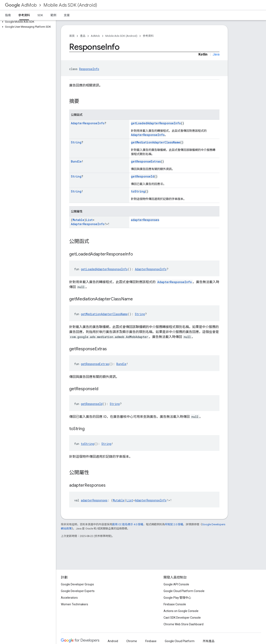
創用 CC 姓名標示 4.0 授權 (128, 524)
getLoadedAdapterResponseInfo (156, 123)
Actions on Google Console (181, 611)
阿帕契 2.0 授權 (174, 524)
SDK (40, 15)
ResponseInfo (89, 69)
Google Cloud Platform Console (184, 591)
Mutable (78, 220)
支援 (67, 15)
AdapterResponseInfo (88, 123)
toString (138, 191)
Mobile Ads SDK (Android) (70, 5)
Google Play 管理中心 (177, 598)
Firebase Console (175, 604)
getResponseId (143, 176)
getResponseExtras (146, 161)
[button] (27, 22)
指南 (8, 15)
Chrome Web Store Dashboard (183, 624)
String (76, 142)
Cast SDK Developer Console (182, 618)
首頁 (72, 36)
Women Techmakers (75, 604)
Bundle (76, 161)
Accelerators (69, 598)
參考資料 (148, 36)
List (89, 220)
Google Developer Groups (77, 584)
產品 (83, 36)
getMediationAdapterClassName (156, 142)
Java (216, 54)
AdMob (21, 5)
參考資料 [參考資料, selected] (24, 15)
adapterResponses (145, 220)
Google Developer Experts (78, 591)
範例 (53, 15)
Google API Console (176, 584)
